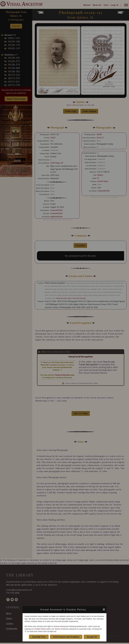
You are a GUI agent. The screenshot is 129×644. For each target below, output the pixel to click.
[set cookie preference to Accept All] (88, 610)
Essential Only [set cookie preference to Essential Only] (39, 637)
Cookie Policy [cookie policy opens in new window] (40, 629)
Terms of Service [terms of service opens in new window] (62, 629)
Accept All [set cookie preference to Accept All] (92, 637)
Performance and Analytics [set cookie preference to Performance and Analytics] (66, 637)
